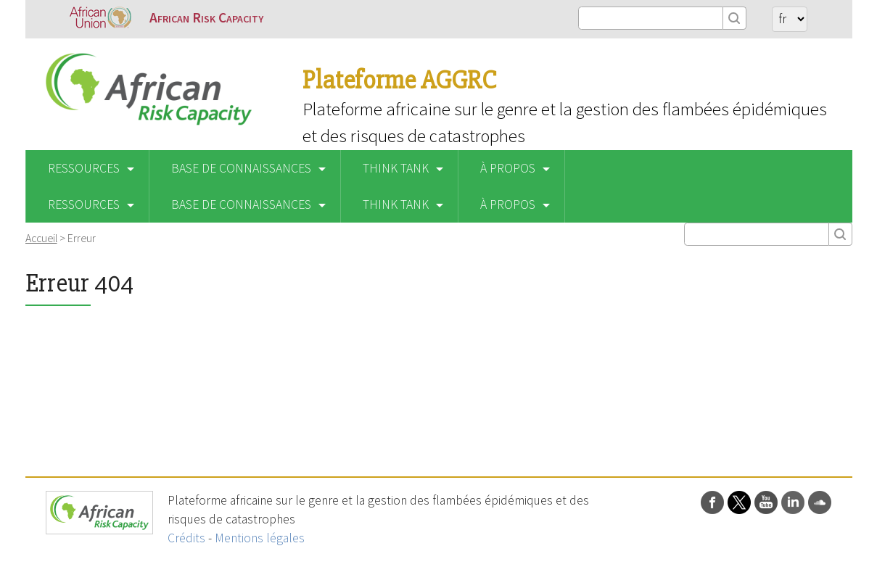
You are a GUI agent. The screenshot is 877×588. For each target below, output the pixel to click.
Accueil (41, 238)
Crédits (186, 538)
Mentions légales (260, 538)
